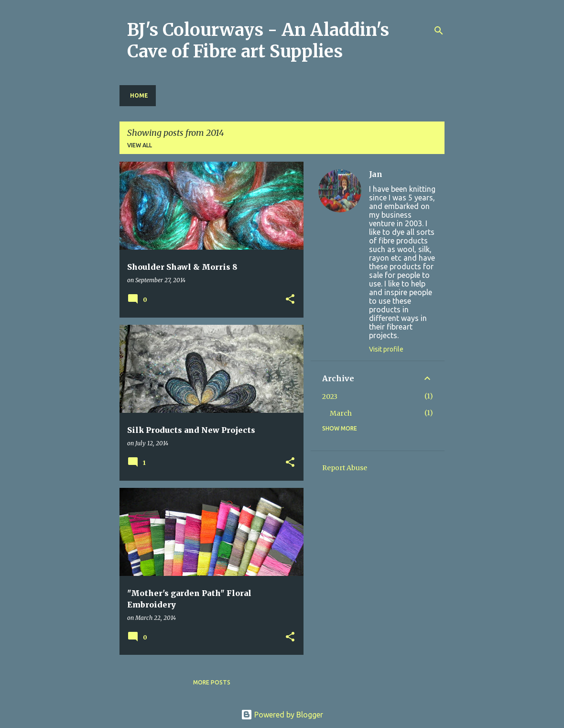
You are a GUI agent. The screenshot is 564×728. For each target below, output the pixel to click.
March (341, 413)
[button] (290, 300)
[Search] (439, 31)
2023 (330, 397)
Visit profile (386, 349)
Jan (376, 174)
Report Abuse (345, 468)
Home (139, 95)
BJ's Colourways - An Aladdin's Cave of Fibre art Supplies (258, 41)
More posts (212, 682)
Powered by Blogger (282, 715)
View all (140, 145)
